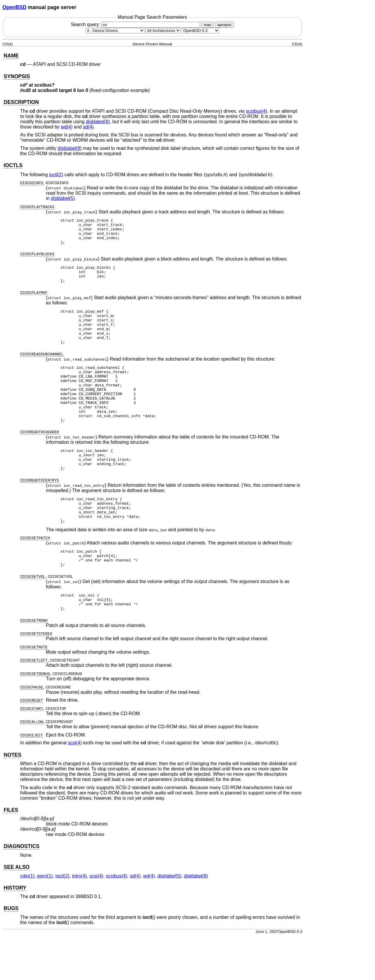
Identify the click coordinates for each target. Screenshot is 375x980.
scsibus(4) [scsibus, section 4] (256, 111)
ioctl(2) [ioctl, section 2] (56, 175)
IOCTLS (13, 165)
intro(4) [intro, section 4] (80, 920)
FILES (11, 854)
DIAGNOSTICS (21, 890)
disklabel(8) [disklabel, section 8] (98, 122)
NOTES (12, 799)
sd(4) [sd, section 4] (88, 127)
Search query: (136, 24)
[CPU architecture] (163, 31)
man (207, 25)
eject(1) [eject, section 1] (45, 920)
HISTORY (15, 932)
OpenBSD (14, 7)
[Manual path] (200, 31)
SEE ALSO (16, 911)
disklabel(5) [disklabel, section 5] (63, 198)
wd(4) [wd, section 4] (67, 127)
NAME (11, 56)
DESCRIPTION (21, 102)
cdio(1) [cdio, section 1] (27, 920)
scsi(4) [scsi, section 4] (75, 787)
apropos (224, 25)
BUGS (11, 952)
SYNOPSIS (17, 76)
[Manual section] (115, 31)
